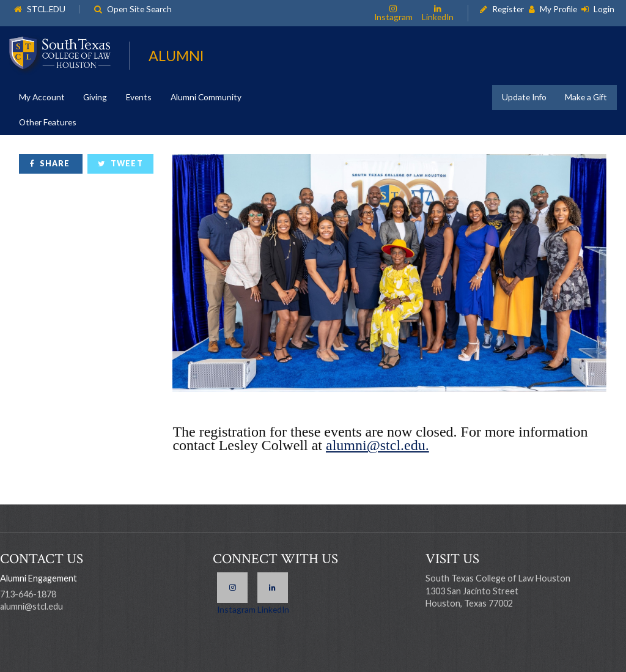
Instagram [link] (393, 17)
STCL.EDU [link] (46, 9)
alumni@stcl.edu (31, 606)
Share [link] (55, 164)
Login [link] (604, 9)
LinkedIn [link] (438, 17)
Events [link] (139, 97)
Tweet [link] (127, 164)
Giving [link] (95, 97)
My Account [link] (42, 97)
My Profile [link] (558, 9)
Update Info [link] (524, 97)
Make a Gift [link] (586, 97)
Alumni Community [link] (206, 97)
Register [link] (508, 9)
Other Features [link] (48, 122)
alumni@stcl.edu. (377, 445)
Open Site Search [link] (139, 9)
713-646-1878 (28, 594)
